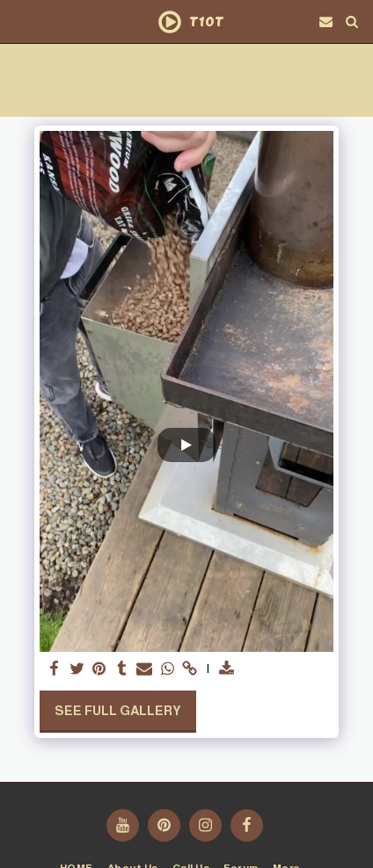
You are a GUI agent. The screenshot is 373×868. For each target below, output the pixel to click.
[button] (19, 21)
